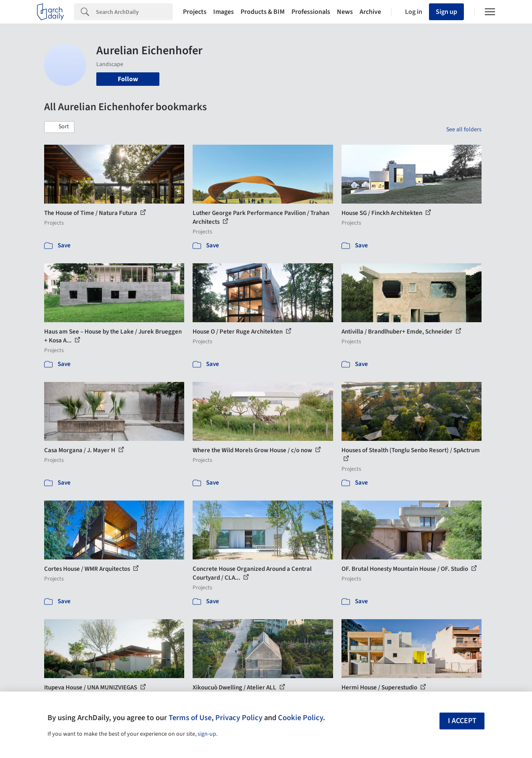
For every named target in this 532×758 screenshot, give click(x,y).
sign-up (207, 734)
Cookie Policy (300, 718)
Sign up (446, 12)
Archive (370, 12)
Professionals (311, 12)
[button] (59, 127)
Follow (128, 79)
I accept (462, 721)
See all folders (464, 130)
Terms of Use (190, 718)
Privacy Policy (239, 718)
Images (224, 12)
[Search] (134, 12)
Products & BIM (263, 12)
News (345, 12)
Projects (195, 12)
